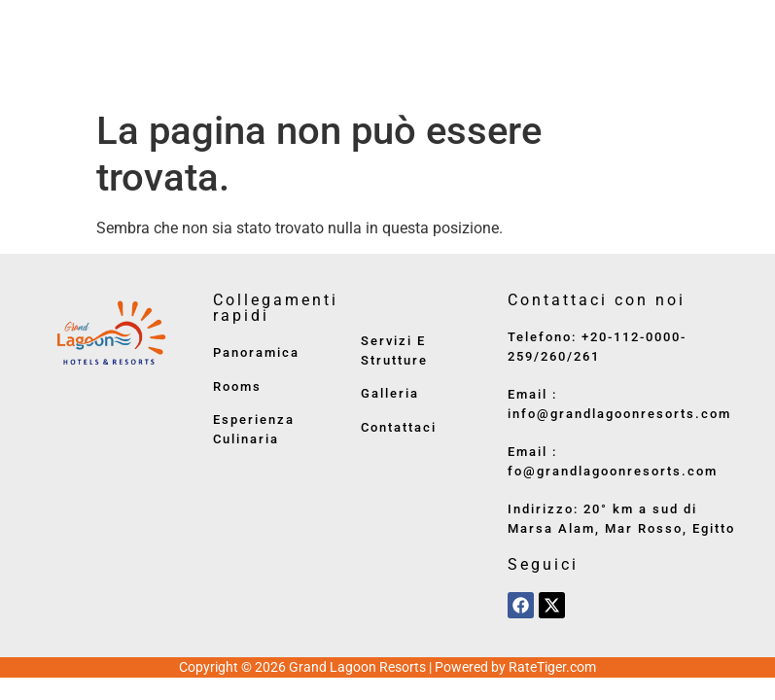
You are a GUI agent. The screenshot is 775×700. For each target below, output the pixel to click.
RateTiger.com (552, 667)
